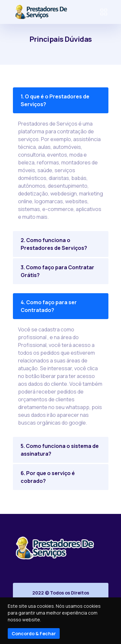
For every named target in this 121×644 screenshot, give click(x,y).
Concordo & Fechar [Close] (34, 633)
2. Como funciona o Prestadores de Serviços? (54, 244)
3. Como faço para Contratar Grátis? (57, 271)
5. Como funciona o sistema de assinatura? (60, 450)
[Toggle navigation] (104, 12)
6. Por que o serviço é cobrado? (48, 477)
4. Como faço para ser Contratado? (49, 306)
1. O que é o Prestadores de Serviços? (55, 100)
